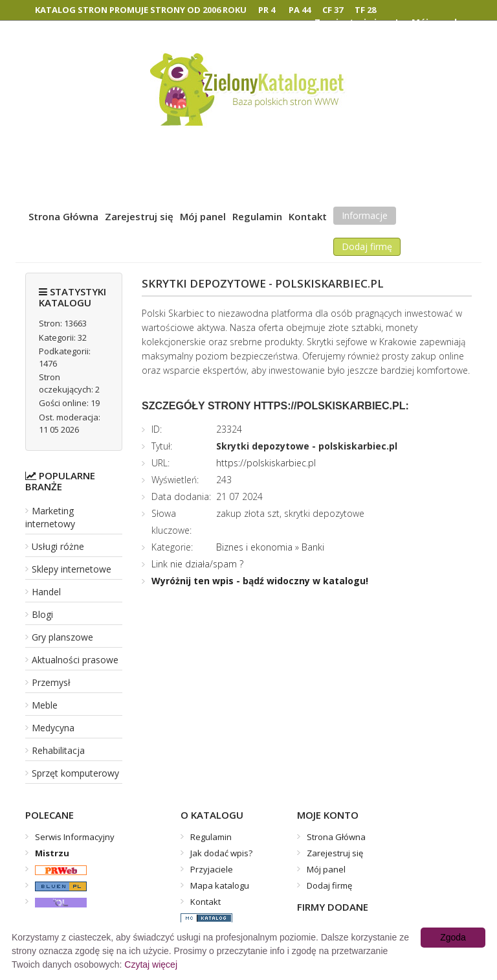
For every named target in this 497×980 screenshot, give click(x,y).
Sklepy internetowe (72, 569)
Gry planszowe (62, 637)
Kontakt (308, 216)
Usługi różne (58, 546)
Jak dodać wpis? (221, 853)
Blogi (42, 614)
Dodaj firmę (367, 246)
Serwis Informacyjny (75, 837)
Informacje (365, 215)
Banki (313, 547)
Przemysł (51, 682)
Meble (45, 705)
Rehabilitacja (58, 750)
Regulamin (257, 216)
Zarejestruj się (139, 216)
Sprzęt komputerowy (75, 773)
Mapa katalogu (220, 885)
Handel (46, 592)
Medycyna (53, 728)
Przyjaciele (212, 869)
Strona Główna (63, 216)
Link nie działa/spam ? (197, 564)
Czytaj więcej (151, 964)
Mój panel (203, 216)
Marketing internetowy (50, 517)
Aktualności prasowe (75, 660)
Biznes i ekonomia (254, 547)
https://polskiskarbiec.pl (266, 463)
